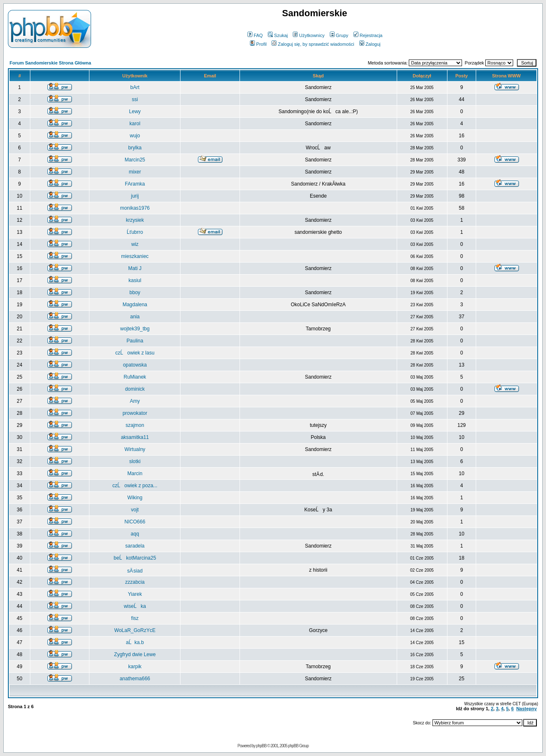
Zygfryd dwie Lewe (135, 654)
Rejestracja (368, 35)
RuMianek (135, 377)
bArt (135, 87)
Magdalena (135, 305)
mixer (135, 172)
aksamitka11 (135, 437)
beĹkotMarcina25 (135, 558)
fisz (135, 618)
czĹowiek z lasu (135, 353)
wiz (135, 244)
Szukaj (278, 35)
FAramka (135, 184)
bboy (135, 292)
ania (135, 317)
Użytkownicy (309, 35)
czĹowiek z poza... (135, 486)
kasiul (135, 280)
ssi (135, 99)
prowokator (135, 413)
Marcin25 (135, 160)
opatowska (135, 365)
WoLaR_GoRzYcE (135, 630)
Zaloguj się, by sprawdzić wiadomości (313, 44)
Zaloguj (370, 44)
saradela (135, 546)
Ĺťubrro (135, 232)
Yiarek (135, 594)
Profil (258, 44)
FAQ (255, 35)
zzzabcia (135, 582)
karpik (135, 667)
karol (135, 124)
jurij (135, 196)
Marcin (135, 473)
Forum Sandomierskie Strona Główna (50, 63)
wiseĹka (135, 606)
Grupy (339, 35)
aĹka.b (135, 642)
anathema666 (135, 679)
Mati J (135, 268)
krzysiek (135, 220)
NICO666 (135, 522)
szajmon (135, 425)
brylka (135, 148)
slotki (135, 461)
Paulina (135, 341)
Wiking (135, 498)
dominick (135, 389)
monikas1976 (135, 208)
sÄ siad (135, 571)
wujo (135, 136)
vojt (135, 510)
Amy (135, 401)
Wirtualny (135, 449)
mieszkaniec (135, 256)
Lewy (135, 112)
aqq (135, 534)
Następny (526, 709)
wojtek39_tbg (135, 329)
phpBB (261, 746)
